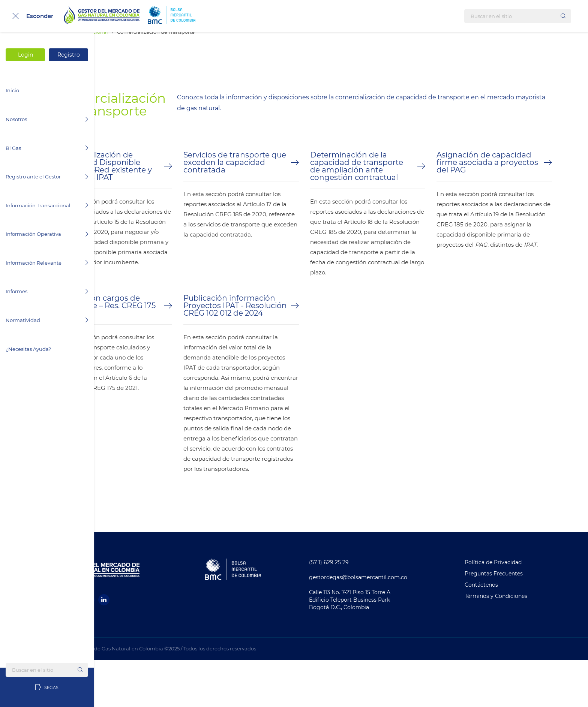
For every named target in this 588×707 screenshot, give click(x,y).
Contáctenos (504, 632)
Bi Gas (47, 148)
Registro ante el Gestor (47, 177)
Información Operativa (47, 234)
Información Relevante (47, 263)
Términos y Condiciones (518, 643)
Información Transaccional (47, 205)
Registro (69, 55)
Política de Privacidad (516, 610)
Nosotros (47, 119)
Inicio (12, 90)
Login (25, 55)
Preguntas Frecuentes (516, 621)
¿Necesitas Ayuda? (28, 349)
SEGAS (47, 688)
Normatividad (47, 320)
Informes (47, 291)
